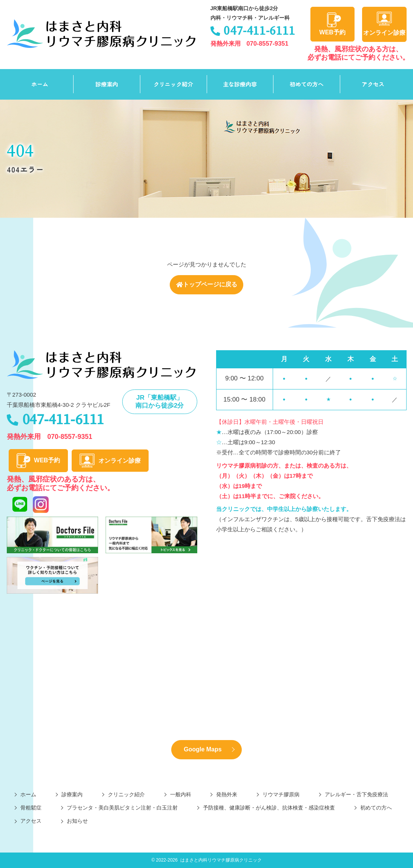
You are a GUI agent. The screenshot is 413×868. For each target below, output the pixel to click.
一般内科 (181, 794)
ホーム (40, 84)
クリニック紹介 (173, 84)
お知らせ (77, 821)
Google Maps (203, 749)
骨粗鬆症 (31, 808)
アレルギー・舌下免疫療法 (356, 794)
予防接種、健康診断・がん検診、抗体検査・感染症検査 (269, 808)
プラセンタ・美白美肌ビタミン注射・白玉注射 (122, 808)
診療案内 (107, 84)
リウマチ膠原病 (281, 794)
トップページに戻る (207, 284)
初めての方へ (307, 84)
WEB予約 (332, 24)
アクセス (373, 84)
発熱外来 (227, 794)
